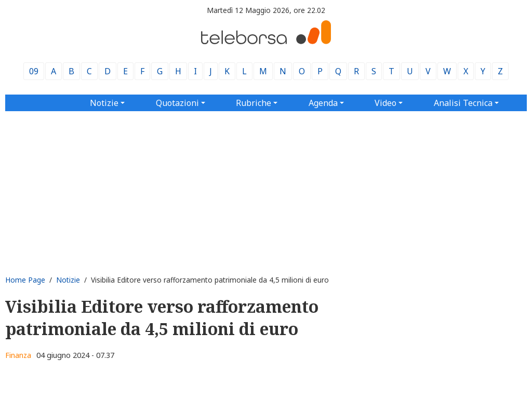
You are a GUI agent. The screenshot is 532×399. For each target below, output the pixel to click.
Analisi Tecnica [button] (463, 103)
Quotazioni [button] (177, 103)
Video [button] (385, 103)
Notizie (68, 280)
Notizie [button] (104, 103)
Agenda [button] (323, 103)
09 (34, 71)
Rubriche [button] (254, 103)
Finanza (18, 355)
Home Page (25, 280)
